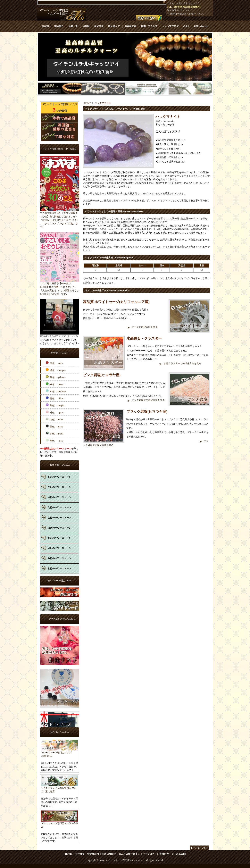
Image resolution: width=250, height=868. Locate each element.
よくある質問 (179, 854)
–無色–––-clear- (55, 440)
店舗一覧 (73, 26)
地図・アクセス (149, 26)
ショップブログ (170, 26)
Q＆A (186, 26)
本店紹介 (59, 26)
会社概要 (80, 854)
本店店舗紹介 (109, 854)
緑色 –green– (55, 384)
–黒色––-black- (55, 426)
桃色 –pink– (55, 412)
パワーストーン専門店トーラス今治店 (59, 824)
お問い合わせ (201, 26)
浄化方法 (99, 26)
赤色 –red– (54, 363)
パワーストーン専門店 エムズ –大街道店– (59, 753)
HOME (46, 26)
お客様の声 (130, 26)
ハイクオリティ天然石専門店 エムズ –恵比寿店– (59, 788)
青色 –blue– (55, 398)
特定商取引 (93, 854)
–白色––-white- (55, 419)
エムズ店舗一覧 (127, 854)
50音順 (86, 26)
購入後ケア (114, 26)
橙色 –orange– (56, 370)
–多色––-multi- (54, 433)
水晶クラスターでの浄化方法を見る (183, 363)
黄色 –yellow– (56, 377)
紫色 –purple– (55, 405)
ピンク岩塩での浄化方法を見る (148, 400)
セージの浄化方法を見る (145, 327)
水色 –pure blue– (56, 391)
